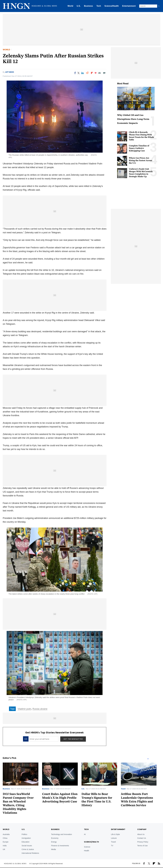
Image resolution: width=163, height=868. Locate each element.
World (70, 6)
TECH (86, 829)
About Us (141, 834)
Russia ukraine (40, 709)
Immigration (26, 838)
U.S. (79, 6)
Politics (24, 834)
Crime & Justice (28, 849)
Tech (99, 6)
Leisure (114, 838)
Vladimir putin (24, 709)
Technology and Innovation (62, 834)
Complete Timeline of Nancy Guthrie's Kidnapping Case (139, 148)
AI (85, 834)
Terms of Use (142, 846)
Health (86, 851)
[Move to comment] (104, 73)
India (5, 846)
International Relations (30, 853)
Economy (55, 838)
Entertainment (129, 6)
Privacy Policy (143, 842)
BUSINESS (55, 829)
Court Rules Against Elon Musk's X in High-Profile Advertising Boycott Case (60, 798)
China (5, 838)
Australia (6, 834)
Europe (6, 842)
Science (87, 847)
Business (88, 6)
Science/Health (112, 6)
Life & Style (115, 834)
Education (25, 842)
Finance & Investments (60, 846)
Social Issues (27, 846)
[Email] (99, 73)
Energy (54, 842)
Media (53, 849)
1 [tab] (148, 759)
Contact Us (142, 838)
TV (112, 846)
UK (4, 849)
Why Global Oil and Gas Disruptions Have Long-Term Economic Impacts (133, 119)
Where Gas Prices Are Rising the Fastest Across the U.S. (140, 161)
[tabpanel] (22, 789)
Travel (123, 789)
